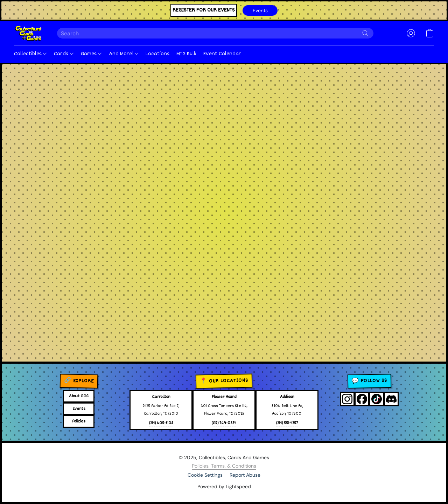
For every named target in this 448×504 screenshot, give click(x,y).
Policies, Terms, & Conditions (224, 466)
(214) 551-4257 (287, 423)
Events (79, 409)
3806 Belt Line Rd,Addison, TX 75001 (287, 410)
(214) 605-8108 (161, 423)
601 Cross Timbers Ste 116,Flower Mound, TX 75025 (224, 410)
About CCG (79, 396)
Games (91, 54)
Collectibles (30, 54)
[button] (260, 10)
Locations (157, 54)
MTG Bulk (186, 54)
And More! (124, 54)
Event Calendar (222, 54)
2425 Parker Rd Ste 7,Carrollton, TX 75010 (161, 410)
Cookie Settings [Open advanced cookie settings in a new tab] (205, 475)
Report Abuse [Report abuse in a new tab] (245, 475)
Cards (64, 54)
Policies (79, 421)
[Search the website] (365, 33)
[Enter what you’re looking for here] (215, 33)
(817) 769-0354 (224, 423)
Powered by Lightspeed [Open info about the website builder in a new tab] (224, 486)
